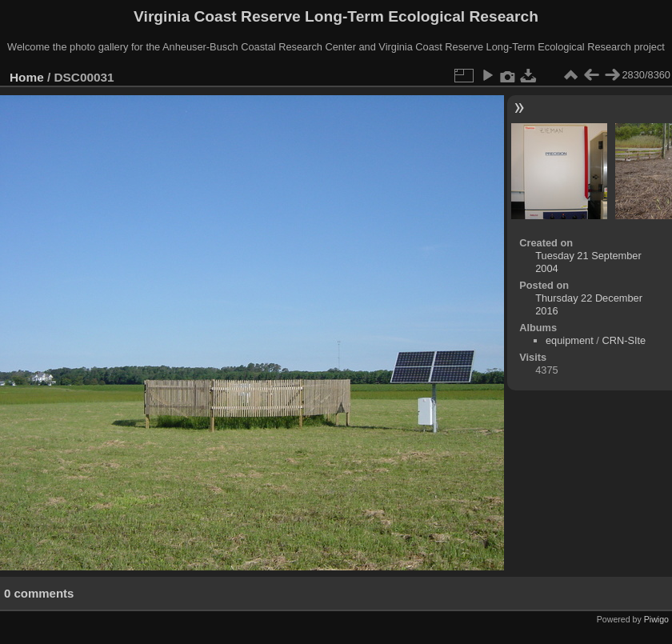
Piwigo (656, 619)
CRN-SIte (624, 340)
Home (27, 77)
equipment (570, 340)
